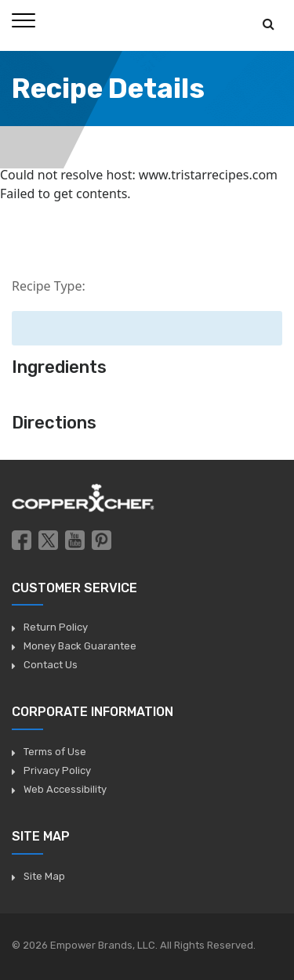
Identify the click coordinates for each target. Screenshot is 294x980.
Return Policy (56, 627)
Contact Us (51, 665)
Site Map (44, 876)
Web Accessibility (65, 789)
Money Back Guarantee (80, 646)
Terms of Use (55, 752)
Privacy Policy (57, 770)
